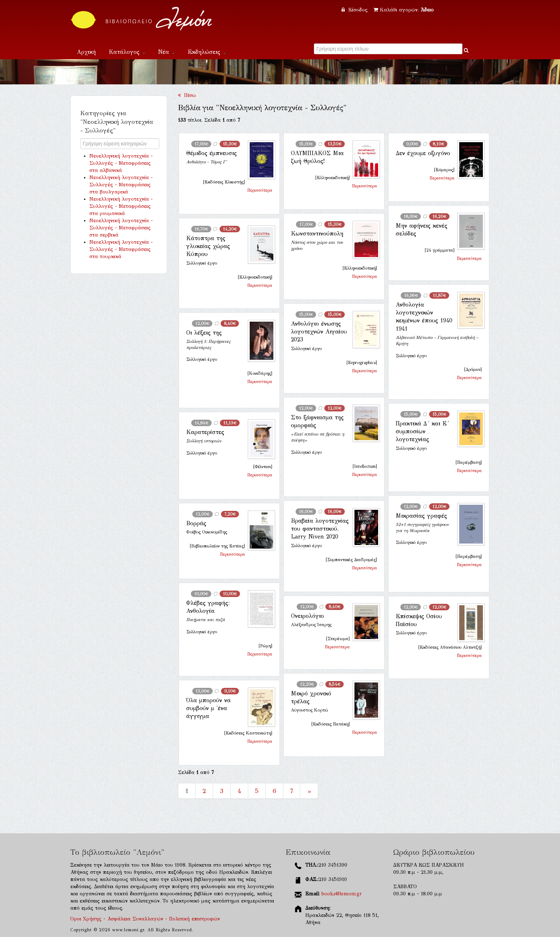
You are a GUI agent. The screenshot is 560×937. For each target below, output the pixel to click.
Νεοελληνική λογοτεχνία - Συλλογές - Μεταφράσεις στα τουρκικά (121, 249)
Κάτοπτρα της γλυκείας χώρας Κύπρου (208, 246)
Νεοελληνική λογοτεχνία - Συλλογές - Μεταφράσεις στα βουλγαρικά (121, 185)
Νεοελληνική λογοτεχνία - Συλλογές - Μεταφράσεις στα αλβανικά (121, 163)
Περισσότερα (260, 190)
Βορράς (196, 523)
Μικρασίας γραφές (421, 516)
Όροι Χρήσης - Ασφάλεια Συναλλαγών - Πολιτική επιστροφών (145, 919)
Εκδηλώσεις (207, 52)
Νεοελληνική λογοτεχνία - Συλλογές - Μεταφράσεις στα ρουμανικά (121, 206)
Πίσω (187, 95)
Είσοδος (356, 10)
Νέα (166, 52)
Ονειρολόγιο (307, 616)
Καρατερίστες (205, 432)
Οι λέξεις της (204, 333)
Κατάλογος (127, 52)
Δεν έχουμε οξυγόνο (423, 153)
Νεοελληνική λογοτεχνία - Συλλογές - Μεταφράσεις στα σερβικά (121, 228)
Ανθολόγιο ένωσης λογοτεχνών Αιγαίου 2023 (319, 332)
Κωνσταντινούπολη (317, 234)
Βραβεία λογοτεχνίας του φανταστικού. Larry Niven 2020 (320, 529)
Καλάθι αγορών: (404, 10)
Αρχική (86, 52)
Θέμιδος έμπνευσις (211, 153)
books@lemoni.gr (342, 894)
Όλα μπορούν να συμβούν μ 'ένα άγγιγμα (208, 708)
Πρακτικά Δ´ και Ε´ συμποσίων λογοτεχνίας (422, 432)
